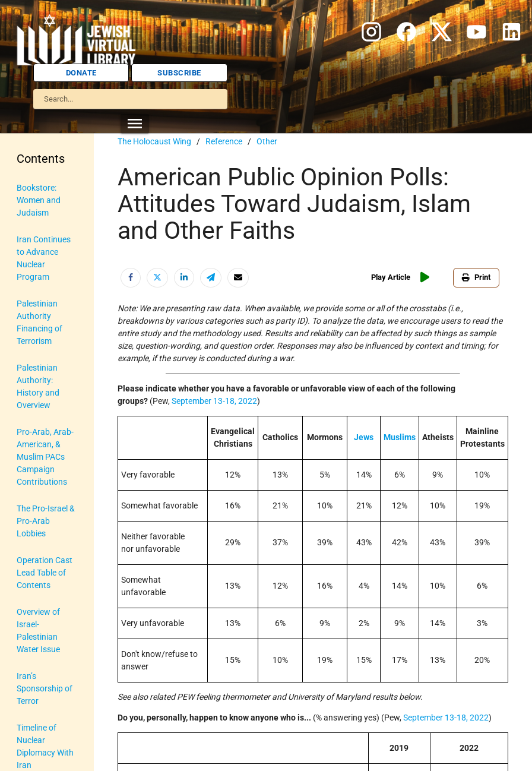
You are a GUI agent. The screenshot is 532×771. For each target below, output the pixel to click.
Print (476, 277)
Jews (364, 437)
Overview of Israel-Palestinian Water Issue (38, 631)
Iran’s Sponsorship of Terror (45, 688)
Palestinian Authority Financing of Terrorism (39, 322)
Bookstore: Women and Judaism (39, 200)
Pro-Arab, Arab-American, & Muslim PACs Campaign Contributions (45, 457)
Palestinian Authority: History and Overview (38, 386)
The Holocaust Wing (154, 141)
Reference (224, 141)
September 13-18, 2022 (214, 401)
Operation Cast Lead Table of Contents (45, 573)
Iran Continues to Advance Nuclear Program (44, 258)
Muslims (400, 437)
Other (267, 141)
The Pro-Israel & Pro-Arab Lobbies (46, 521)
